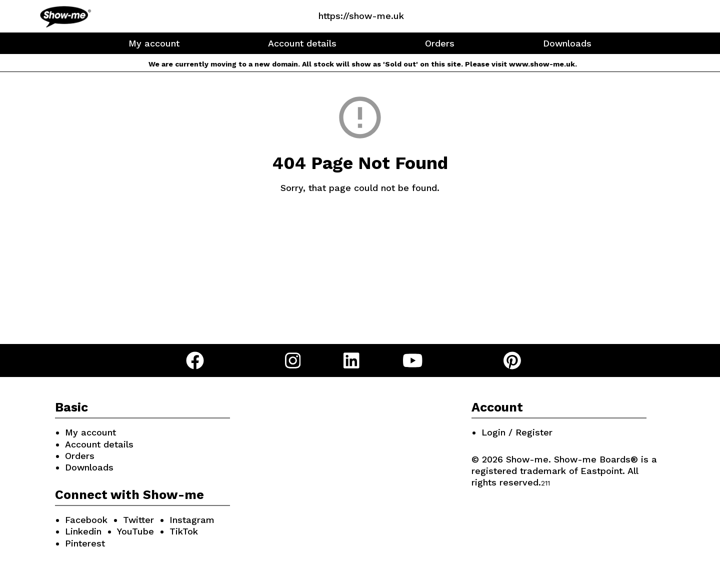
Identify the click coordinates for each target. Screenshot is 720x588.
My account (154, 43)
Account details (302, 43)
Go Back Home (360, 234)
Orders (440, 43)
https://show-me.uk (361, 16)
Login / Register (517, 432)
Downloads (567, 43)
